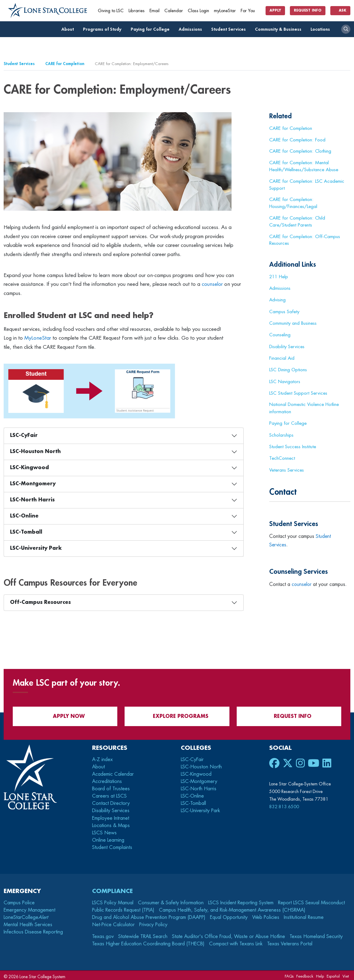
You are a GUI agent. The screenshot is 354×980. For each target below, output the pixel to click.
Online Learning (108, 838)
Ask (340, 10)
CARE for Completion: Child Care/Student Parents (297, 222)
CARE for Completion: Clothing (300, 151)
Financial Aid (282, 357)
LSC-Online (24, 516)
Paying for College (152, 29)
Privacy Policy (153, 923)
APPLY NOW (65, 714)
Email (155, 11)
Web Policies (266, 915)
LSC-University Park (36, 548)
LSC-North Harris (32, 500)
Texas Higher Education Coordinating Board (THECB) (148, 942)
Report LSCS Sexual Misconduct (311, 901)
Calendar (174, 11)
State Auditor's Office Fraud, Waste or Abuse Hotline (229, 934)
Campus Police (19, 901)
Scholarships (281, 434)
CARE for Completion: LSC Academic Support (307, 185)
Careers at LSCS (109, 794)
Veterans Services (287, 468)
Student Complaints (112, 845)
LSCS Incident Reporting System (241, 901)
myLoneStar (225, 11)
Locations (322, 29)
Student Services (230, 29)
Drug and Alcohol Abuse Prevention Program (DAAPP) (149, 915)
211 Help (279, 277)
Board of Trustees (111, 787)
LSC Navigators (285, 380)
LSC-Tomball (26, 532)
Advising (278, 300)
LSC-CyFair (24, 435)
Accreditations (107, 779)
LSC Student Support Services (298, 392)
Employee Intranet (111, 816)
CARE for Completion (65, 64)
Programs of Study (104, 29)
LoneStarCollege (26, 915)
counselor (212, 284)
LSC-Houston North (35, 452)
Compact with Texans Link (236, 942)
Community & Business (280, 29)
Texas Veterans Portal (290, 942)
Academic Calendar (113, 772)
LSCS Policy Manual (113, 901)
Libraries (137, 11)
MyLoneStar (38, 338)
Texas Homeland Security (316, 934)
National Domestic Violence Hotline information (304, 407)
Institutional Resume (304, 915)
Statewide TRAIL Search (143, 934)
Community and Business (293, 323)
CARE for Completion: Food (297, 140)
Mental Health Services (28, 923)
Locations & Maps (111, 823)
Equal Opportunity (229, 915)
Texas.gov (103, 934)
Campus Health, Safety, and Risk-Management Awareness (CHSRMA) (232, 908)
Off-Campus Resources (40, 602)
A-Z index (102, 757)
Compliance (112, 889)
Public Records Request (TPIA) (123, 908)
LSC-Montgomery (33, 484)
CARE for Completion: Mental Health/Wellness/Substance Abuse (304, 166)
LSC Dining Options (288, 369)
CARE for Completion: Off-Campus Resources (305, 240)
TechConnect (282, 456)
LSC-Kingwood (29, 468)
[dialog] (336, 962)
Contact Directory (111, 801)
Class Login (198, 11)
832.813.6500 (284, 805)
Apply (275, 10)
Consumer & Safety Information (171, 901)
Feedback (305, 974)
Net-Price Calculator (113, 923)
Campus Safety (284, 311)
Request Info (308, 10)
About (69, 29)
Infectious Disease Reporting (33, 930)
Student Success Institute (293, 445)
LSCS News (104, 831)
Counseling (280, 334)
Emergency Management (29, 908)
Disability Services (287, 346)
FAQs (289, 974)
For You (250, 11)
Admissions (192, 29)
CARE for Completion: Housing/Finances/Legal (293, 203)
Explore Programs (177, 714)
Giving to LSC (111, 11)
